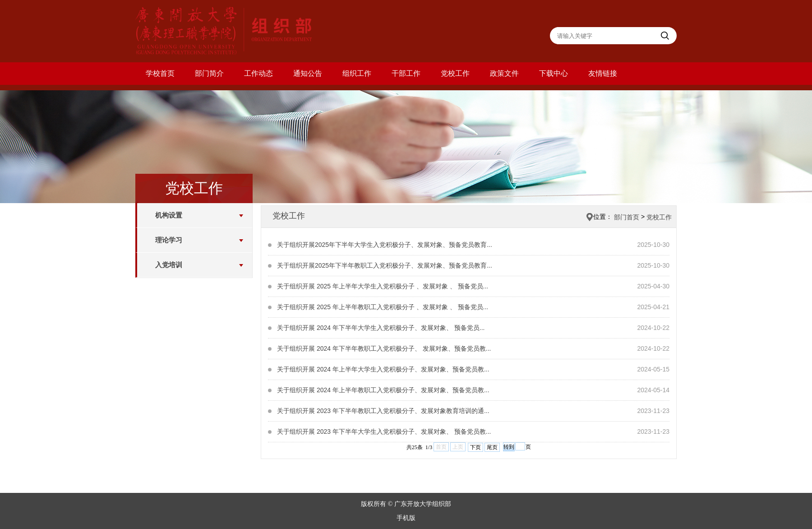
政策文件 (504, 73)
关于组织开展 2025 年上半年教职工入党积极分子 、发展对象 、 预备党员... (383, 307)
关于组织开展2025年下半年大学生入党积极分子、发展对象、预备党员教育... (385, 245)
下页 (475, 447)
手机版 (406, 518)
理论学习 (169, 240)
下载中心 (554, 73)
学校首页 (160, 73)
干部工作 (406, 73)
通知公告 (308, 73)
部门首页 (627, 217)
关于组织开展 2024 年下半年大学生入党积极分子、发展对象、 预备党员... (381, 328)
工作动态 (258, 73)
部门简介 (209, 73)
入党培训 (169, 265)
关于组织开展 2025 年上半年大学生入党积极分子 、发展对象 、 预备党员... (383, 286)
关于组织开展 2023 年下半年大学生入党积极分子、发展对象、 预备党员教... (384, 432)
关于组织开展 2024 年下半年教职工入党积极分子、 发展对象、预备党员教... (384, 348)
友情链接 (603, 73)
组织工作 (357, 73)
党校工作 (455, 73)
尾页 (492, 447)
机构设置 (169, 215)
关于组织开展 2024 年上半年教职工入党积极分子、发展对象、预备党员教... (383, 390)
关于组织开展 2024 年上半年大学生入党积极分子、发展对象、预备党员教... (383, 369)
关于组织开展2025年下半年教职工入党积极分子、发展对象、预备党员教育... (385, 265)
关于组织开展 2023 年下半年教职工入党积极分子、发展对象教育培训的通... (383, 411)
